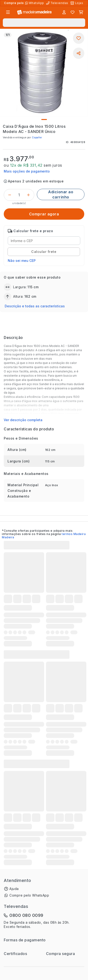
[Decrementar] (10, 195)
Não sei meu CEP (22, 261)
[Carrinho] (81, 12)
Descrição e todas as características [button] (35, 306)
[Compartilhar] (79, 53)
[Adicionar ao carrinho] (61, 194)
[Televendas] (58, 3)
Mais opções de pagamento (27, 171)
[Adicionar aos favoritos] (79, 38)
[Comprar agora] (44, 214)
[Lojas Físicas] (77, 3)
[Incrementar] (28, 195)
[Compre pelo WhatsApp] (35, 3)
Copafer (37, 137)
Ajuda (14, 889)
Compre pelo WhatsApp (29, 895)
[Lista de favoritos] (73, 12)
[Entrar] (64, 12)
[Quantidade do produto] (19, 195)
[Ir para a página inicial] (34, 12)
